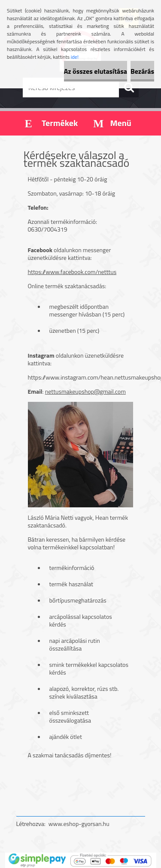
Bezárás (142, 71)
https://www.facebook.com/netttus (72, 272)
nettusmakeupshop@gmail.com (85, 391)
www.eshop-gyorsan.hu (79, 824)
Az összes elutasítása (96, 71)
